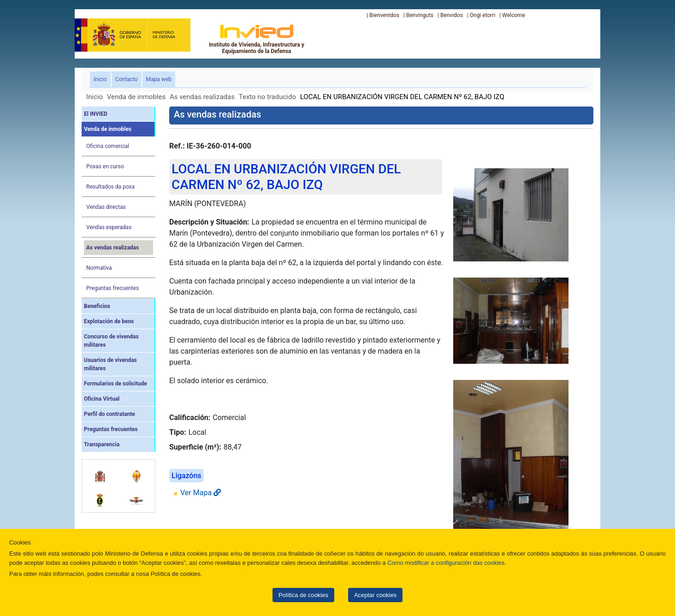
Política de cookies (303, 595)
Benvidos (452, 15)
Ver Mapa (201, 493)
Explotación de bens (109, 321)
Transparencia (102, 444)
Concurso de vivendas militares (111, 341)
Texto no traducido (267, 97)
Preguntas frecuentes (112, 288)
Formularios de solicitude (115, 384)
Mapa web (159, 79)
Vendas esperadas (109, 227)
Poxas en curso (105, 166)
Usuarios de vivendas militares (110, 364)
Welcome (514, 15)
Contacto (127, 79)
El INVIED (96, 114)
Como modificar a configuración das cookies (446, 563)
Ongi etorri (483, 15)
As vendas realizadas (202, 97)
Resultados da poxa (110, 187)
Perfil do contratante (110, 414)
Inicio (102, 79)
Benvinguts (420, 15)
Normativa (99, 268)
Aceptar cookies (375, 595)
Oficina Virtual (102, 399)
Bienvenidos (384, 15)
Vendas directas (106, 207)
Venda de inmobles (136, 97)
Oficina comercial (108, 146)
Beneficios (97, 306)
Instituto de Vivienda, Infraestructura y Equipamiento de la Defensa (257, 39)
